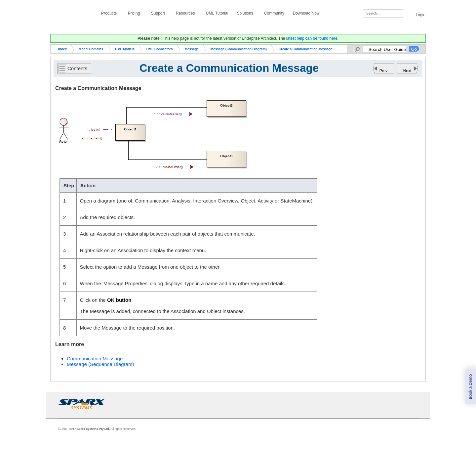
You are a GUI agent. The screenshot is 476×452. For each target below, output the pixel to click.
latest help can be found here (312, 38)
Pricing (135, 13)
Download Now (307, 13)
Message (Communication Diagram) (239, 49)
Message (192, 49)
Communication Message (95, 359)
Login (417, 14)
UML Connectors (160, 49)
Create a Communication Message (306, 49)
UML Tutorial (217, 13)
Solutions (246, 13)
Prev (384, 71)
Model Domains (91, 49)
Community (274, 13)
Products (110, 13)
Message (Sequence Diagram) (100, 364)
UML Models (125, 49)
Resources (187, 13)
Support (159, 13)
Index (62, 49)
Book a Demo (470, 387)
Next (407, 71)
